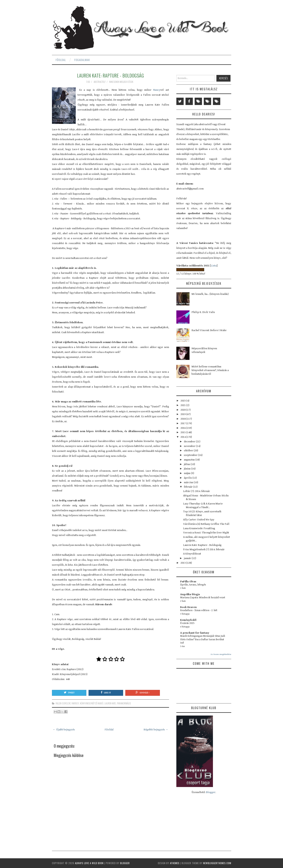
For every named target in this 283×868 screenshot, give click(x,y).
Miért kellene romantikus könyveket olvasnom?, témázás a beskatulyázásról (210, 370)
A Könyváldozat (192, 554)
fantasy (75, 703)
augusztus (190, 460)
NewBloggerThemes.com (217, 863)
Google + (143, 692)
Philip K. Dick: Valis (203, 312)
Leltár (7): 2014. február (197, 491)
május (187, 473)
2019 (183, 414)
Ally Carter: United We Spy (199, 520)
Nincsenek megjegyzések (121, 82)
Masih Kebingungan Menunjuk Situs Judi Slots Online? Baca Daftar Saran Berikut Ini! (203, 639)
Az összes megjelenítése (221, 654)
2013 (183, 563)
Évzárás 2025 (187, 623)
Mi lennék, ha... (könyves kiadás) (210, 294)
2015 (183, 432)
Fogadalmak (82, 60)
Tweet (69, 692)
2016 (183, 428)
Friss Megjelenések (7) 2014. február (204, 549)
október (189, 450)
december (190, 442)
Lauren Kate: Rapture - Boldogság (110, 75)
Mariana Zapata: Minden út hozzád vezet (203, 598)
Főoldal (61, 60)
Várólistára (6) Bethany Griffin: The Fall (206, 524)
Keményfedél (188, 620)
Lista (214, 266)
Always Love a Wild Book (89, 863)
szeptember (191, 455)
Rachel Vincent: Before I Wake (209, 330)
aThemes (175, 863)
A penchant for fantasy (195, 633)
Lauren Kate (110, 703)
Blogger (211, 792)
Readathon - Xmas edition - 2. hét (199, 610)
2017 (183, 423)
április (188, 478)
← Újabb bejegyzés (64, 730)
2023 (183, 401)
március (189, 482)
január (188, 558)
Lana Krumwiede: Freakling (199, 528)
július (187, 464)
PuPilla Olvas (188, 582)
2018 (183, 419)
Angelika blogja (190, 594)
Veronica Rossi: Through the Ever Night (206, 533)
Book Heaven (188, 607)
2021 (183, 405)
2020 (183, 410)
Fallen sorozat (63, 703)
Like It (106, 692)
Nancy (157, 90)
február (189, 487)
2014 (183, 437)
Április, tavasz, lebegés (193, 585)
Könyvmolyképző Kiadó (92, 703)
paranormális (124, 703)
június (188, 469)
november (190, 446)
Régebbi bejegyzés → (156, 730)
